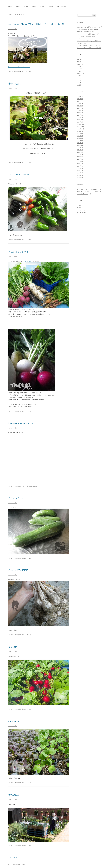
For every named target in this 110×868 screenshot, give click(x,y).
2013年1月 (80, 178)
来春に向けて (15, 84)
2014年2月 (80, 148)
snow (80, 80)
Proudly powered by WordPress (17, 865)
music (80, 69)
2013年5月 (80, 168)
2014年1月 (80, 150)
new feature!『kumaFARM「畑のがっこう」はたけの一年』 (37, 24)
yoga (80, 71)
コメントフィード (82, 210)
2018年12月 (81, 97)
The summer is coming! (20, 175)
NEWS (79, 62)
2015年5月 (80, 115)
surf (80, 83)
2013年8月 (80, 161)
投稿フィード (81, 208)
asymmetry (14, 721)
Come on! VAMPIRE (18, 570)
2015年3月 (80, 117)
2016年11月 (81, 104)
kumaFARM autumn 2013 (21, 423)
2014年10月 (81, 129)
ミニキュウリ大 (16, 498)
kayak (80, 76)
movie (24, 486)
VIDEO (51, 7)
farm (17, 71)
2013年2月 (80, 175)
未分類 (79, 85)
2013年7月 (80, 164)
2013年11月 (81, 154)
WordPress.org (82, 212)
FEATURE (43, 7)
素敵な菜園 (14, 795)
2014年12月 (81, 124)
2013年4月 (80, 171)
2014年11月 (81, 127)
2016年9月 (80, 106)
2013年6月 (80, 166)
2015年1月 (80, 122)
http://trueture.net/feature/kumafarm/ (19, 67)
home (10, 7)
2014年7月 (80, 136)
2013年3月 (80, 173)
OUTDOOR (81, 73)
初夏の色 (13, 647)
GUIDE (34, 7)
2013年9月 (80, 159)
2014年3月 (80, 145)
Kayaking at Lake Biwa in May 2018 (87, 32)
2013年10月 (81, 157)
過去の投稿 (13, 857)
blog (26, 7)
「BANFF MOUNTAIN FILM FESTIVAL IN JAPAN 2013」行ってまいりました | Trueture (89, 192)
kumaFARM (28, 261)
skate (80, 78)
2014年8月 (80, 134)
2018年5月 (80, 99)
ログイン (80, 205)
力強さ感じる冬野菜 (18, 252)
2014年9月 (80, 131)
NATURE (80, 60)
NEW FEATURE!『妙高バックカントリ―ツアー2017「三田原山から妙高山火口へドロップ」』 (90, 36)
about (18, 7)
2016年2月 (80, 110)
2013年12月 (81, 152)
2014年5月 (80, 141)
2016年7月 (80, 108)
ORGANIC (80, 64)
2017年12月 (81, 101)
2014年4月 (80, 143)
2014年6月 (80, 138)
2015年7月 (80, 113)
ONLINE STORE (62, 7)
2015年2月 (80, 120)
